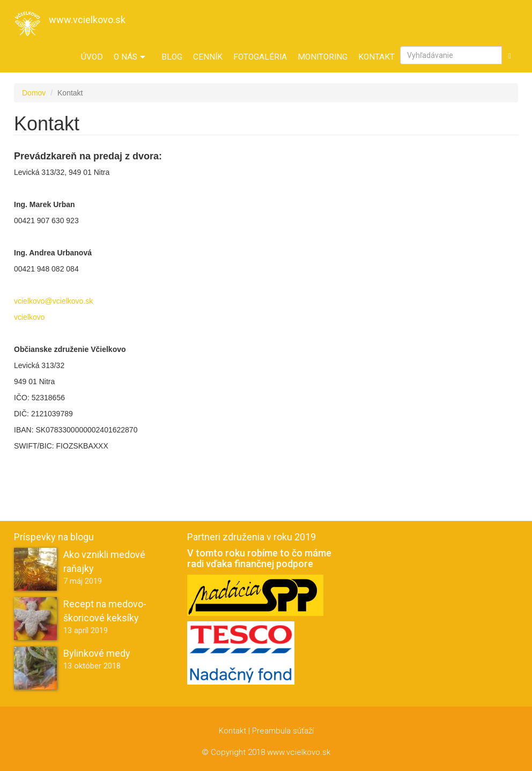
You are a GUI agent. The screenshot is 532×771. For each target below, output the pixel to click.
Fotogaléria (260, 57)
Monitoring (323, 57)
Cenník (208, 57)
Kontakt (376, 57)
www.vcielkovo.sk (87, 20)
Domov (34, 93)
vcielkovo (29, 317)
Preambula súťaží (283, 731)
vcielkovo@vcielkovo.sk (53, 301)
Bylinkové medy (97, 653)
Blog (172, 57)
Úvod (92, 57)
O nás (130, 57)
